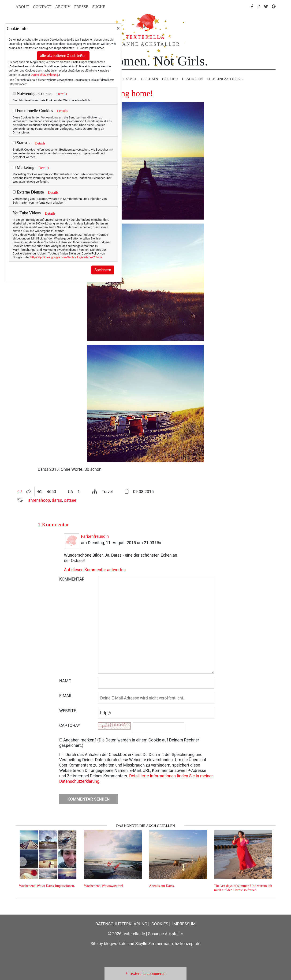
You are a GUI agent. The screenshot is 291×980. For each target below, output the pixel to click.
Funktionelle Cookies (33, 111)
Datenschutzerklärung (44, 75)
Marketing (23, 167)
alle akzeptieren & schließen (63, 56)
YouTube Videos (27, 213)
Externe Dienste (28, 192)
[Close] (118, 28)
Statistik (22, 143)
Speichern (103, 270)
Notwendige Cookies (32, 94)
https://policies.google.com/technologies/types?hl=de (66, 257)
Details (62, 94)
